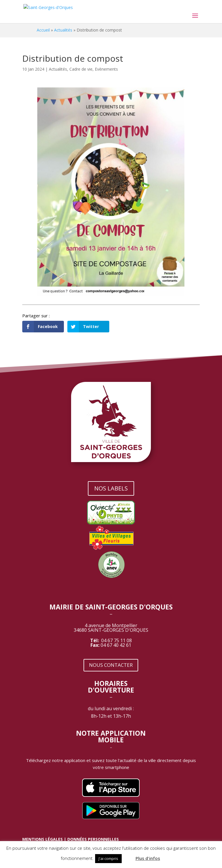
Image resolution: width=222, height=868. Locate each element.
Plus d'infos (148, 858)
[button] (128, 856)
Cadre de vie (81, 69)
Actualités (63, 30)
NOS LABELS (111, 488)
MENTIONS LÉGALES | (45, 839)
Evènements (106, 69)
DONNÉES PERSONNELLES (93, 839)
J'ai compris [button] (108, 858)
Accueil (43, 30)
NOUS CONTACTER (111, 665)
